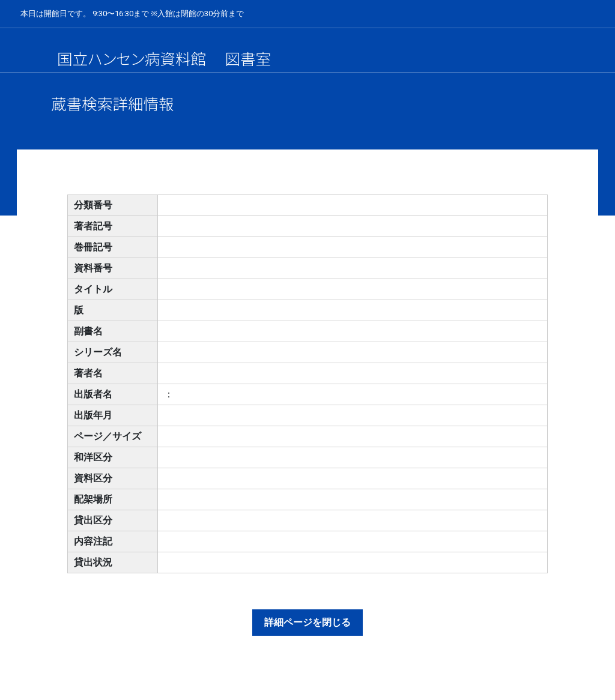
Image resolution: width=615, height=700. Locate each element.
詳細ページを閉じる (307, 622)
